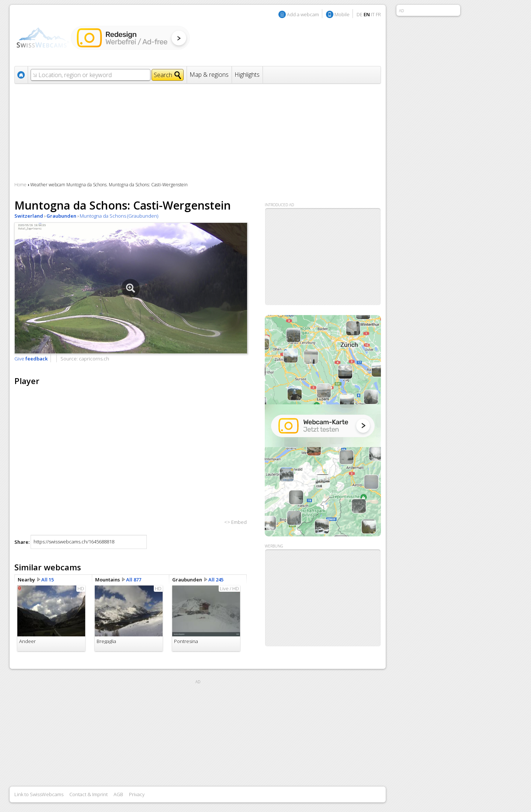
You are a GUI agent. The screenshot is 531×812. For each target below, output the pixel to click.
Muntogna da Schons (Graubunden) (119, 216)
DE (360, 14)
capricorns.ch (94, 359)
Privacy (137, 794)
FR (378, 14)
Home (20, 185)
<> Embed (235, 522)
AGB (118, 794)
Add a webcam (303, 14)
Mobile (342, 14)
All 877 (134, 580)
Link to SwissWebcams (39, 794)
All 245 (216, 580)
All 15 (48, 580)
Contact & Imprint (88, 794)
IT (373, 14)
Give (31, 359)
